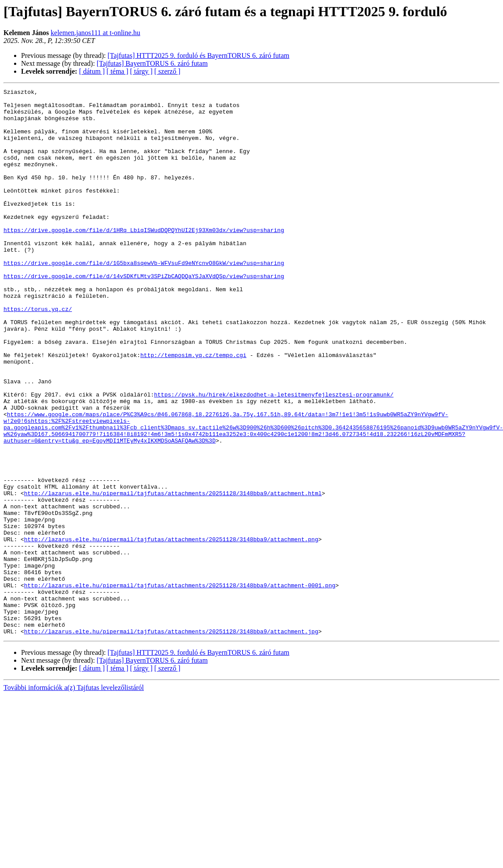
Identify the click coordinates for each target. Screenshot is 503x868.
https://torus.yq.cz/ (38, 354)
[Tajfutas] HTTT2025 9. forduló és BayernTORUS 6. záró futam (198, 55)
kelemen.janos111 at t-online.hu (96, 33)
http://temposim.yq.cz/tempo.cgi (193, 409)
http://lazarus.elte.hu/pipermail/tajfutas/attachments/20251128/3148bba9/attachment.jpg (171, 740)
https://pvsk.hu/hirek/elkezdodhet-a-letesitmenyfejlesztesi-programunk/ (274, 456)
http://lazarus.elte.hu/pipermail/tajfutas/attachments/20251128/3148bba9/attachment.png (171, 630)
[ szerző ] (168, 71)
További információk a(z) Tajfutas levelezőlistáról (74, 797)
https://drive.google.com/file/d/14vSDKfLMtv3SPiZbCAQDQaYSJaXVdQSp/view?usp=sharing (144, 314)
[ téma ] (118, 71)
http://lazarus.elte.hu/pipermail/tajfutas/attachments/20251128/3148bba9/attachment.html (173, 575)
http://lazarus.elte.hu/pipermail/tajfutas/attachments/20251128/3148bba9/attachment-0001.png (180, 685)
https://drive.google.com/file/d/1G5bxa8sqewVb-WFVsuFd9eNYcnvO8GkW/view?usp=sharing (144, 298)
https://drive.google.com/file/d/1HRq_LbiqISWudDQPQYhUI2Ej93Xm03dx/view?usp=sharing (144, 259)
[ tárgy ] (141, 71)
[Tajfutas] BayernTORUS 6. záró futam (152, 63)
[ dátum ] (92, 71)
